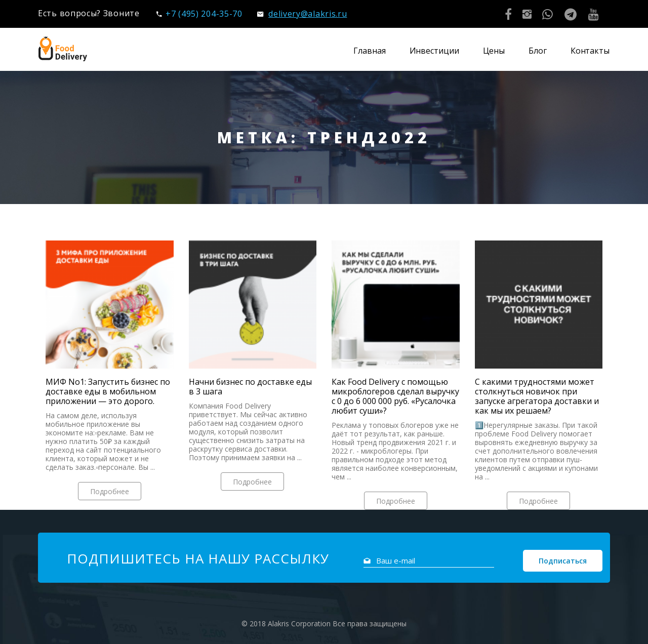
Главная (369, 51)
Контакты (590, 51)
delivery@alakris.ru (302, 14)
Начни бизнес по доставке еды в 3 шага (250, 387)
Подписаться (563, 561)
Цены (494, 51)
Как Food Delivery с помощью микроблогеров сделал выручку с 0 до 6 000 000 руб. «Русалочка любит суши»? (395, 396)
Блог (538, 51)
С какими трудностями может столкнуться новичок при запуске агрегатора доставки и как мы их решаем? (537, 396)
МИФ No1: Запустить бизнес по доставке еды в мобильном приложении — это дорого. (108, 392)
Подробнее (110, 491)
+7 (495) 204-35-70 (199, 14)
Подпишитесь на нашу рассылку (198, 558)
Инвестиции (434, 51)
